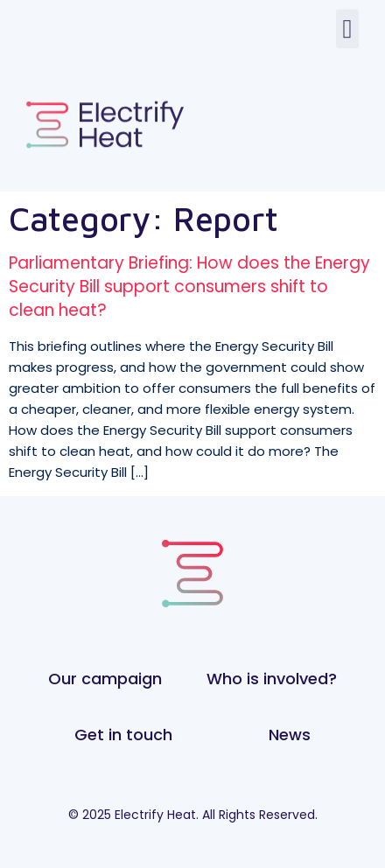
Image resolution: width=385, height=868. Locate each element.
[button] (347, 22)
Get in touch (123, 735)
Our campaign (105, 679)
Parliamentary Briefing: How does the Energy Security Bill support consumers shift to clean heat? (189, 286)
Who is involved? (272, 679)
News (290, 735)
